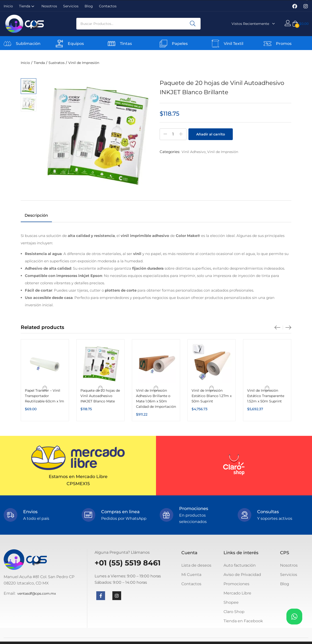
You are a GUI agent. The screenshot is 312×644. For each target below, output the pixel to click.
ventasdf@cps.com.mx (37, 593)
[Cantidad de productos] (173, 134)
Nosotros (49, 6)
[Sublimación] (7, 44)
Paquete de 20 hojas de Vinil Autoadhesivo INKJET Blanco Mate (100, 396)
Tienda (27, 6)
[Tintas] (112, 44)
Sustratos (57, 63)
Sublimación (28, 44)
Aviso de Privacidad (242, 575)
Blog (89, 6)
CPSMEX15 (78, 484)
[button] (300, 24)
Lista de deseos (196, 565)
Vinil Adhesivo (194, 152)
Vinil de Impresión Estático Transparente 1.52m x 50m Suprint (266, 396)
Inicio (8, 6)
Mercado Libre (237, 593)
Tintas (126, 44)
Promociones (236, 584)
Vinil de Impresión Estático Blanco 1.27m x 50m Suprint (212, 396)
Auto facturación (240, 565)
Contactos (108, 6)
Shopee (231, 602)
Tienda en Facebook (243, 621)
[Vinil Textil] (215, 44)
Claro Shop (234, 612)
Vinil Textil (234, 44)
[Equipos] (59, 44)
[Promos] (268, 44)
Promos (284, 44)
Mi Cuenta (191, 575)
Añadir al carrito (211, 134)
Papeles (180, 44)
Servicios (71, 6)
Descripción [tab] (36, 215)
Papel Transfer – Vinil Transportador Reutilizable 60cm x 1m (44, 396)
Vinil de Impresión (84, 63)
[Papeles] (163, 44)
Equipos (76, 44)
